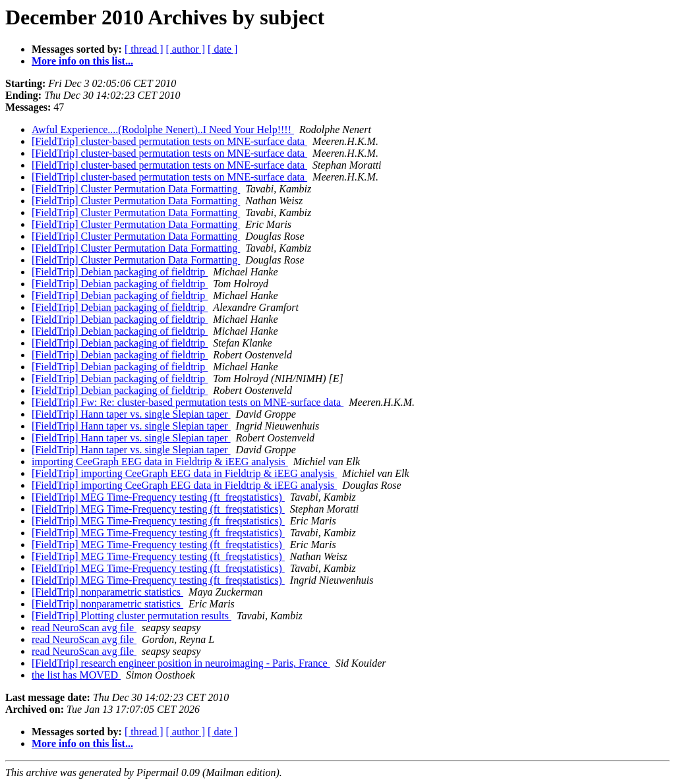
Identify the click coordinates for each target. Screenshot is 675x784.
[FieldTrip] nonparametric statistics (107, 592)
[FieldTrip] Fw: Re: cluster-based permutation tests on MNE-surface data (188, 402)
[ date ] (222, 49)
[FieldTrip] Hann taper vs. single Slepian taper (131, 414)
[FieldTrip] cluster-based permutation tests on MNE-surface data (169, 141)
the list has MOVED (76, 675)
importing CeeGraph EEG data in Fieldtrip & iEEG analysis (160, 462)
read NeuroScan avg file (84, 628)
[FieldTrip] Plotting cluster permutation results (132, 616)
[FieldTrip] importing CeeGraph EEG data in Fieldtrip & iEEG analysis (184, 473)
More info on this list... (82, 61)
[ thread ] (144, 49)
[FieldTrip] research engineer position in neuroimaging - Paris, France (181, 663)
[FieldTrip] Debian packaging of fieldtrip (120, 272)
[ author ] (186, 49)
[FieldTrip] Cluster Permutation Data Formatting (136, 189)
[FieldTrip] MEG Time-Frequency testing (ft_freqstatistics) (158, 497)
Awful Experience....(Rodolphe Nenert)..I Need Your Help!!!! (163, 129)
